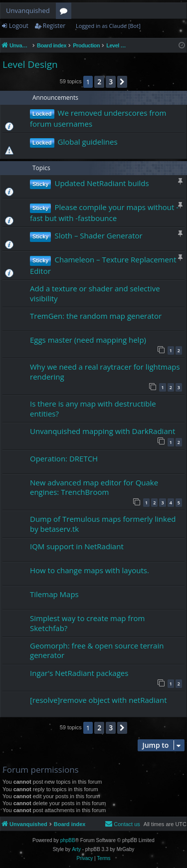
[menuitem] (122, 824)
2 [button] (99, 82)
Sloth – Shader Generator (98, 235)
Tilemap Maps (54, 594)
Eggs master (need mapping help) (88, 340)
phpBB (68, 840)
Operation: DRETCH (64, 458)
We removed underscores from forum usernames (98, 118)
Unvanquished (28, 10)
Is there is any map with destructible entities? (93, 408)
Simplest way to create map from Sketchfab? (87, 623)
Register (54, 26)
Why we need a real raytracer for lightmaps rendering (105, 371)
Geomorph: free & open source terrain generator (97, 650)
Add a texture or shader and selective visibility (95, 293)
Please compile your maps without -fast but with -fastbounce (104, 213)
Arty (76, 849)
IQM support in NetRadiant (77, 546)
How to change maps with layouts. (90, 570)
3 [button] (111, 82)
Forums (66, 12)
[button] (122, 82)
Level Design (30, 64)
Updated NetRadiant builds (101, 183)
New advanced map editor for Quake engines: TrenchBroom (94, 487)
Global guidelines (88, 142)
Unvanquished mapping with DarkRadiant (102, 431)
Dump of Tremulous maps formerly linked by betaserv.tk (103, 524)
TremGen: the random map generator (96, 316)
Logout (19, 26)
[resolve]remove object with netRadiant (98, 700)
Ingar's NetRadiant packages (79, 673)
